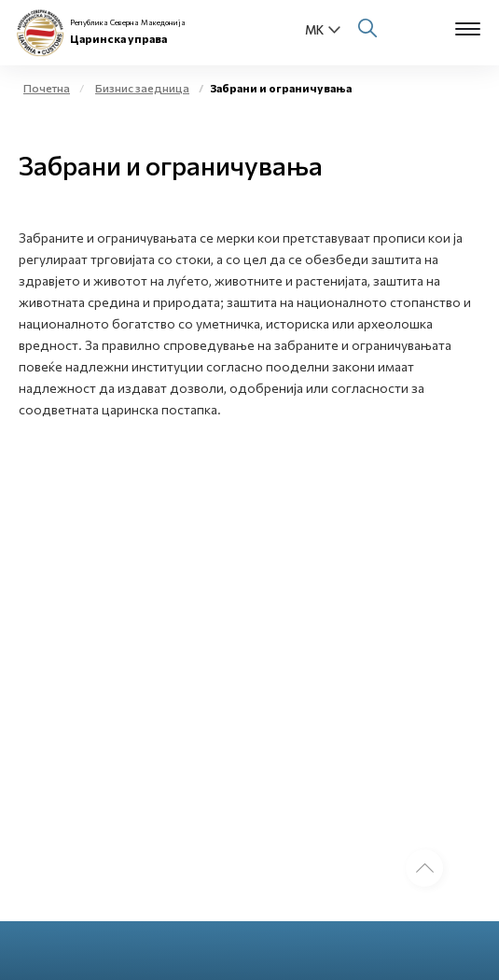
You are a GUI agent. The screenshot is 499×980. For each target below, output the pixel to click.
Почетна (47, 88)
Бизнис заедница (142, 88)
